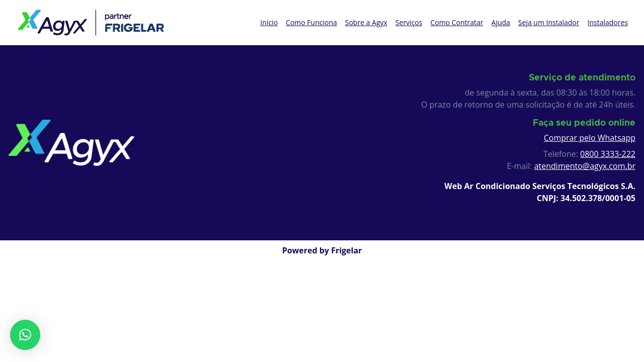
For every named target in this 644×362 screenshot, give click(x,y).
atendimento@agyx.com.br (585, 166)
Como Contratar (457, 22)
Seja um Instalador (549, 22)
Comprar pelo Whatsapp (590, 138)
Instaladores (608, 22)
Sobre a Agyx (366, 22)
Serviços (409, 22)
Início (269, 22)
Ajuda (501, 22)
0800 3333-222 (608, 154)
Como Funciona (311, 22)
